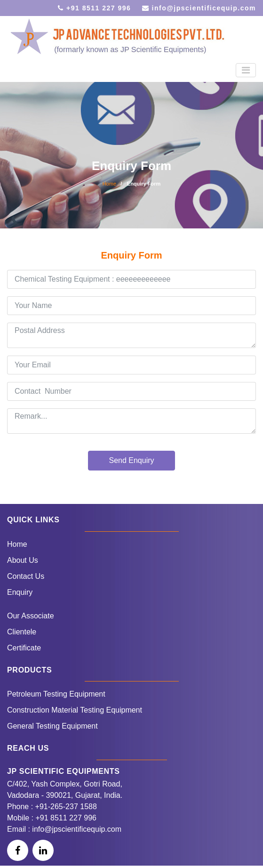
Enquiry (20, 592)
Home (109, 184)
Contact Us (26, 576)
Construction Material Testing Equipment (75, 710)
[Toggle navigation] (246, 70)
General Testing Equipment (52, 726)
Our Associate (31, 616)
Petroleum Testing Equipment (56, 694)
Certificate (24, 648)
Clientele (22, 632)
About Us (23, 560)
